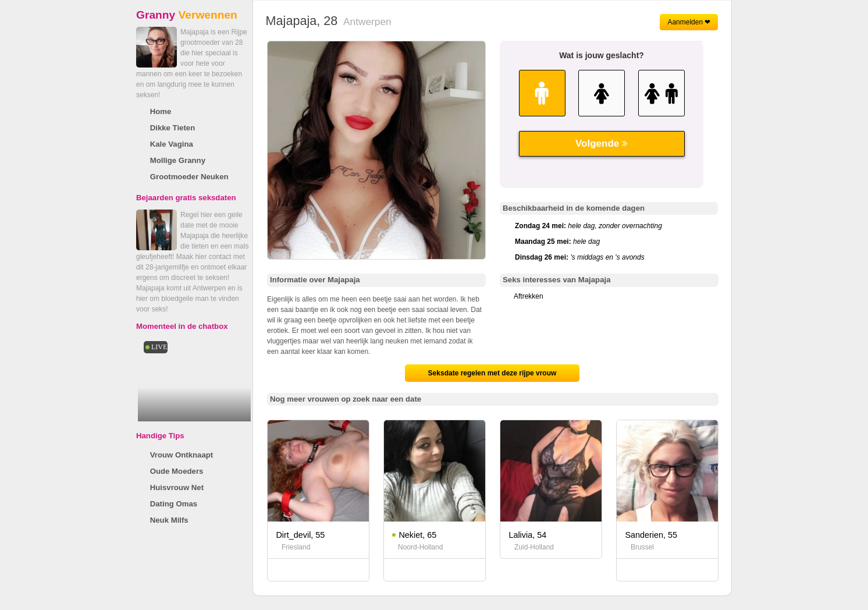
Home (161, 111)
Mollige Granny (178, 160)
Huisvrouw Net (177, 487)
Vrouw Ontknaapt (182, 455)
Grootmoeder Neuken (189, 177)
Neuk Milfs (169, 520)
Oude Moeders (177, 471)
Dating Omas (174, 504)
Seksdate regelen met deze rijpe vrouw (492, 373)
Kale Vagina (172, 144)
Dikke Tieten (172, 128)
